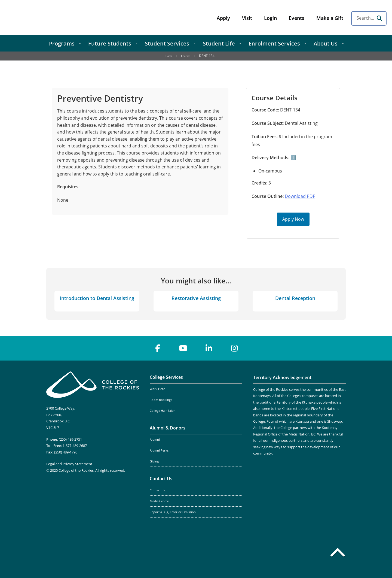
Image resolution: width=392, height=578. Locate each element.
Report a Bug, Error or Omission (173, 512)
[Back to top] (338, 553)
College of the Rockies (48, 18)
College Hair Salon (163, 411)
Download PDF (300, 196)
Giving (154, 461)
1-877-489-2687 (75, 446)
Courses (186, 56)
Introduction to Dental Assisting (97, 298)
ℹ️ (293, 158)
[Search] (379, 18)
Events (297, 18)
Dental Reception (295, 298)
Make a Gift (330, 18)
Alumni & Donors (168, 428)
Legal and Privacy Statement (69, 464)
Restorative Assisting (196, 298)
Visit (247, 18)
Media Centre (159, 501)
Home (169, 56)
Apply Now (293, 219)
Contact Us (161, 479)
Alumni (155, 440)
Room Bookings (161, 400)
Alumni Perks (159, 450)
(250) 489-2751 (70, 439)
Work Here (157, 389)
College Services (166, 377)
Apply (223, 18)
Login (270, 18)
